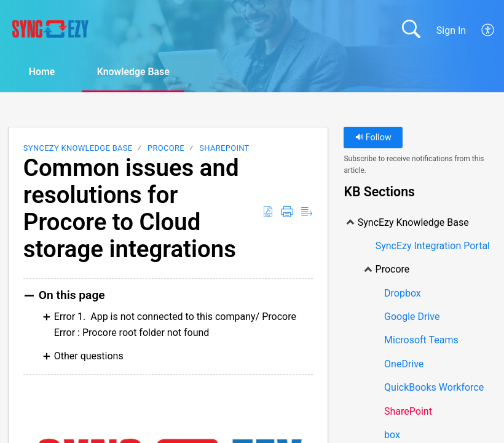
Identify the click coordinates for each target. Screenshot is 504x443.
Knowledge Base (136, 72)
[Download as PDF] (268, 212)
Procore (166, 148)
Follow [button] (373, 138)
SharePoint (224, 148)
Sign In (451, 30)
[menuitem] (488, 30)
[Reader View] (307, 212)
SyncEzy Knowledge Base (78, 148)
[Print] (287, 212)
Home (43, 72)
